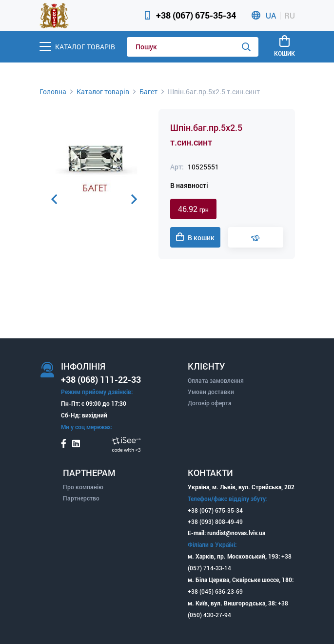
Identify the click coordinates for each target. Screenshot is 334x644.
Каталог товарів (103, 92)
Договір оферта (210, 403)
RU (290, 16)
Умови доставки (211, 392)
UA (271, 16)
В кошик (195, 237)
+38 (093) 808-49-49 (215, 521)
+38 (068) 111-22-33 (101, 379)
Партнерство (81, 498)
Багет (148, 92)
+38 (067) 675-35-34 (196, 15)
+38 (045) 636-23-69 (215, 591)
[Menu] (77, 47)
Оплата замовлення (216, 380)
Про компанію (83, 487)
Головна (53, 92)
